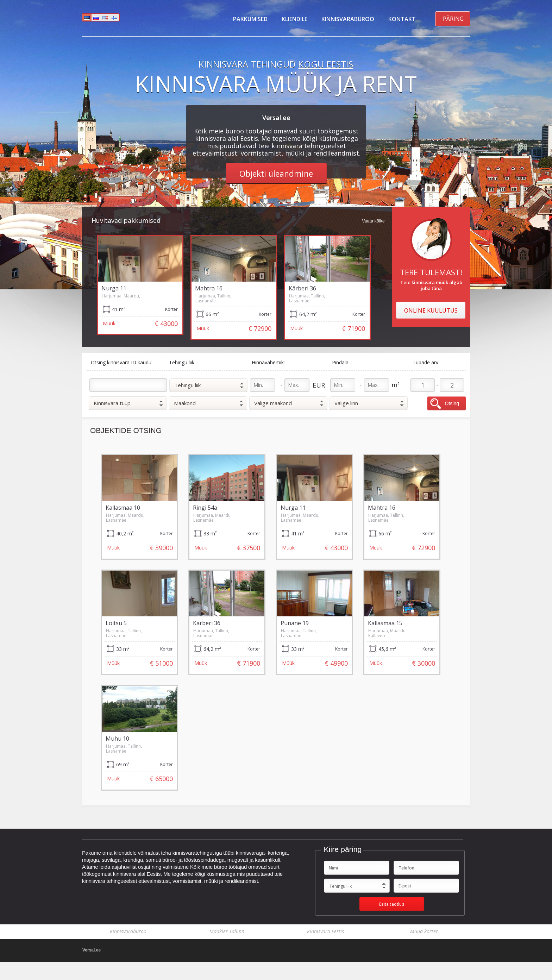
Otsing (452, 403)
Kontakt (402, 19)
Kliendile (294, 19)
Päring (453, 19)
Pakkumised (250, 19)
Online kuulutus (431, 310)
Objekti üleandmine (276, 174)
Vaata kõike (373, 221)
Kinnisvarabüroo (348, 19)
